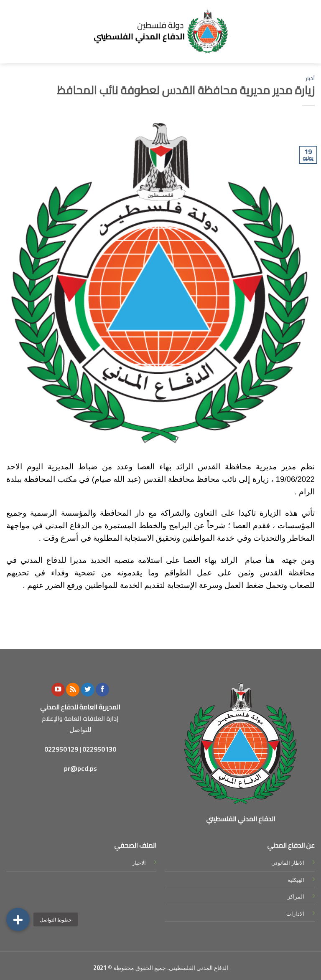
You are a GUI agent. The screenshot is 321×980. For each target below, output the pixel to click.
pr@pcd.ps (80, 768)
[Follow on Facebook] (102, 690)
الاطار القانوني (288, 863)
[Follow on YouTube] (58, 690)
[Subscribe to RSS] (73, 690)
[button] (18, 919)
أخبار (310, 78)
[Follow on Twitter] (88, 690)
